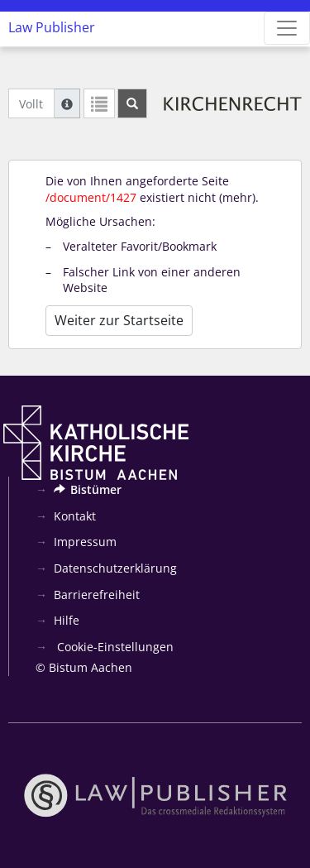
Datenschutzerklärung (115, 568)
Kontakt (75, 516)
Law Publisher (52, 27)
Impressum (85, 542)
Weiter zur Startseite (119, 320)
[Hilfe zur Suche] (67, 103)
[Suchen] (132, 103)
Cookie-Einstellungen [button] (114, 647)
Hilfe (67, 620)
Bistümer (88, 489)
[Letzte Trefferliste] (99, 103)
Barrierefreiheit (97, 595)
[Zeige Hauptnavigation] (287, 28)
